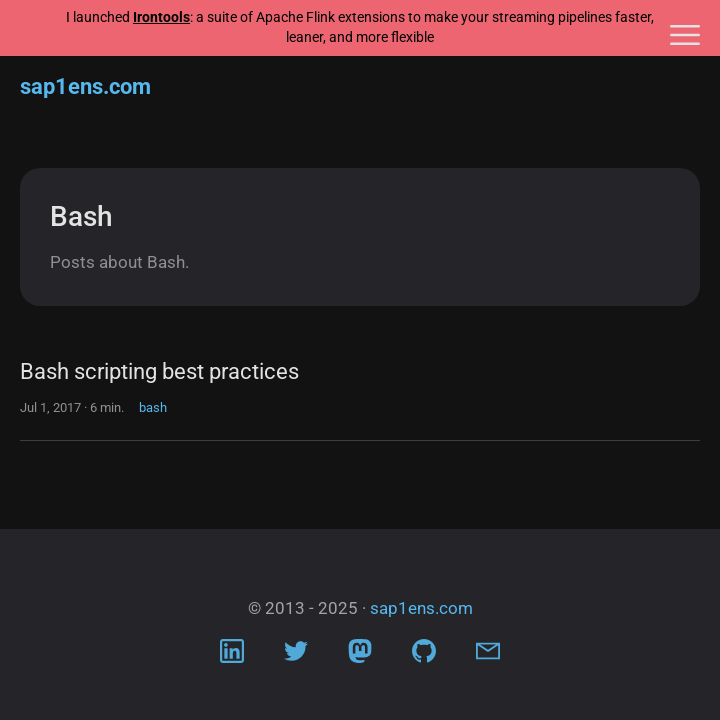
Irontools (161, 17)
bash (153, 407)
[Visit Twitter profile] (296, 656)
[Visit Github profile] (424, 656)
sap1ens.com (85, 86)
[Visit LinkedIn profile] (232, 656)
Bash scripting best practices (159, 371)
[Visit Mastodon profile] (360, 656)
